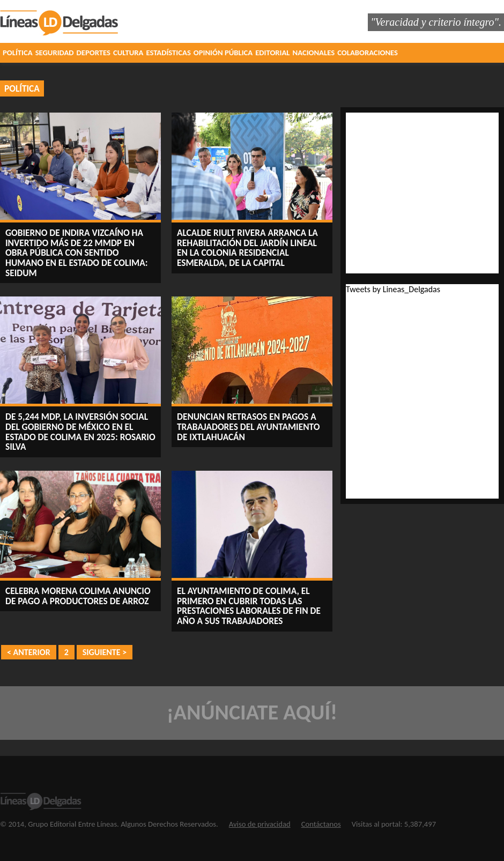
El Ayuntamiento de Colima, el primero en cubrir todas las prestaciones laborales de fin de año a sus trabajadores (249, 606)
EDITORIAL (272, 53)
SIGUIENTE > (105, 652)
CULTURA (128, 53)
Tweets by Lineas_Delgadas (393, 289)
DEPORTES (94, 53)
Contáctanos (321, 824)
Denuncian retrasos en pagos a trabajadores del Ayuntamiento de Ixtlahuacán (248, 426)
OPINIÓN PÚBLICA (223, 53)
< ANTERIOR (29, 652)
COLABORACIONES (368, 53)
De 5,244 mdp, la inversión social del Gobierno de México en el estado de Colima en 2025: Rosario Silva (80, 432)
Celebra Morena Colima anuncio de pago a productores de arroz (78, 596)
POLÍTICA (18, 53)
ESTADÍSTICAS (168, 53)
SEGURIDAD (55, 53)
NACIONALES (314, 53)
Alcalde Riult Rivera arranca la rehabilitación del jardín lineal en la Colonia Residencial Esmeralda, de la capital (247, 248)
